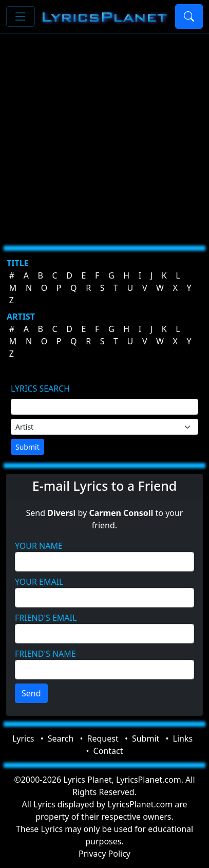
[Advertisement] (104, 135)
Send (31, 693)
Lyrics (23, 738)
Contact (108, 751)
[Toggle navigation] (21, 16)
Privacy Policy (104, 854)
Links (183, 738)
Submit (27, 447)
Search (61, 738)
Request (103, 738)
